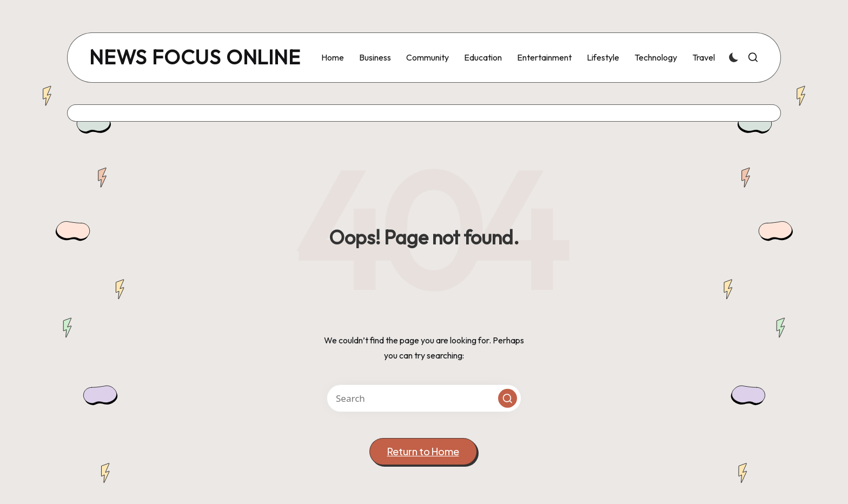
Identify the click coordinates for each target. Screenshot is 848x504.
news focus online (195, 58)
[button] (508, 398)
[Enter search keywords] (424, 398)
